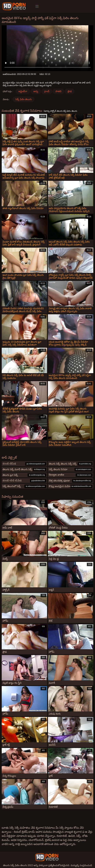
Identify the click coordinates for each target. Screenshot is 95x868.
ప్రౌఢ (70, 91)
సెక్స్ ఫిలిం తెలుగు (24, 99)
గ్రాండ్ (47, 91)
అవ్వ (36, 91)
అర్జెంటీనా (23, 91)
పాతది (58, 91)
